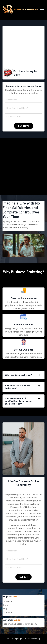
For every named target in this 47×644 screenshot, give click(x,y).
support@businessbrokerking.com (20, 624)
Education (8, 602)
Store (5, 605)
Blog (5, 609)
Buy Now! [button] (24, 126)
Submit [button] (23, 577)
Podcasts (7, 612)
